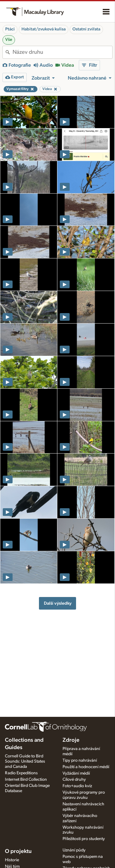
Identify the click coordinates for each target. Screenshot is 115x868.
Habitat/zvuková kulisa (44, 29)
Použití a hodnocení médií (86, 767)
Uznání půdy (74, 850)
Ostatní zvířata (86, 29)
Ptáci (10, 29)
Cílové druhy (74, 780)
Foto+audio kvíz (77, 786)
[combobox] (62, 52)
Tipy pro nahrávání (80, 760)
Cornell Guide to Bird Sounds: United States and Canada (25, 761)
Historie (12, 860)
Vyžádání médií (76, 773)
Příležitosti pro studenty (84, 839)
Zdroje (71, 740)
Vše (9, 40)
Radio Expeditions (21, 773)
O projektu (18, 851)
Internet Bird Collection (26, 780)
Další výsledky (58, 603)
